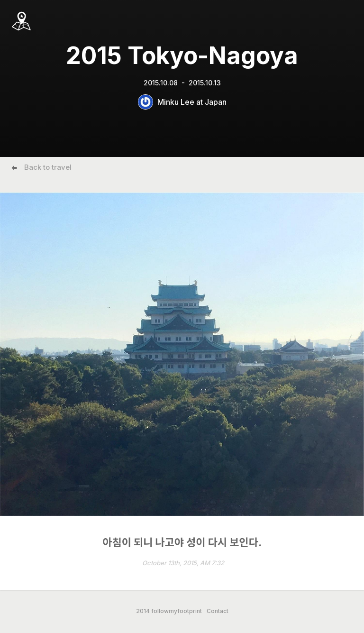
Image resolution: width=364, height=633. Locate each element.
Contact (218, 611)
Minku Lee (176, 102)
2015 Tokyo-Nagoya (182, 55)
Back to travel (48, 167)
